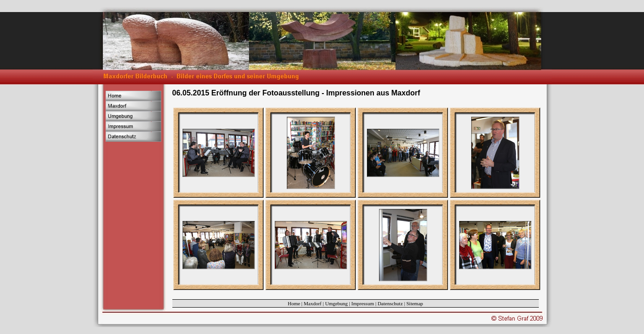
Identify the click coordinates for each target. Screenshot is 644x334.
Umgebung (337, 303)
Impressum (363, 303)
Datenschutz (390, 303)
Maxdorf (313, 303)
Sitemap (415, 303)
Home (294, 303)
